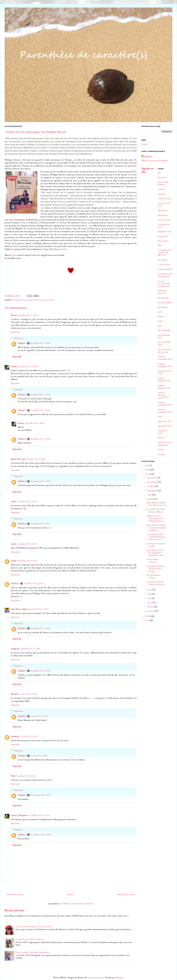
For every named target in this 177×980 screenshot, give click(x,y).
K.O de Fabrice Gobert (154, 576)
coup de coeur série (164, 204)
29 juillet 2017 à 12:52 (38, 609)
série (160, 417)
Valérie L (22, 343)
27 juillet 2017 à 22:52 (40, 410)
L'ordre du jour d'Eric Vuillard (29, 939)
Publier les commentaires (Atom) (77, 904)
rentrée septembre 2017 (165, 365)
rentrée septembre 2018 (165, 411)
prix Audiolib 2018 (164, 343)
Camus (161, 189)
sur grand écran (162, 432)
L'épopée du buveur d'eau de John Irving (156, 569)
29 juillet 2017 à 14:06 (30, 649)
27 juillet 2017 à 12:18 (27, 544)
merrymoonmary (96, 977)
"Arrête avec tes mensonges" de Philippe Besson (155, 518)
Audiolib (63, 249)
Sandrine (15, 736)
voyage (161, 454)
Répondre (15, 332)
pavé (160, 312)
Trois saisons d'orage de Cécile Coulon (34, 926)
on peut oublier (165, 303)
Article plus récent (15, 894)
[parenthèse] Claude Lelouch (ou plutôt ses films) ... (156, 528)
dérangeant (163, 215)
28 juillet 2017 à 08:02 (35, 423)
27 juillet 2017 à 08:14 (28, 367)
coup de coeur (20, 300)
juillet (150, 499)
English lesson (165, 231)
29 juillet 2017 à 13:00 (40, 628)
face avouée (163, 241)
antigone (15, 649)
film (160, 245)
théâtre (161, 438)
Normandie (163, 298)
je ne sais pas (164, 265)
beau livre (162, 177)
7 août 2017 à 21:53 (29, 736)
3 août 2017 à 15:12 (39, 716)
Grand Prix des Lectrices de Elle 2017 (165, 253)
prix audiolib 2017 (164, 336)
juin (149, 590)
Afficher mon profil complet (155, 161)
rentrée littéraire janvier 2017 (41, 300)
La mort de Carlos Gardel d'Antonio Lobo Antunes (156, 537)
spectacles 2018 (165, 426)
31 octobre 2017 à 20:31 (41, 795)
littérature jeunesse (163, 292)
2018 (147, 470)
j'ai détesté (163, 260)
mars (150, 603)
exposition (163, 236)
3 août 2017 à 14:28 (28, 694)
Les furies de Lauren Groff (156, 545)
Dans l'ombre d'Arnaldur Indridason (32, 952)
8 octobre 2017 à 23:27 (26, 776)
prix (160, 326)
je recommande (165, 269)
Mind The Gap (18, 459)
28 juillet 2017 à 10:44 (40, 439)
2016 (147, 616)
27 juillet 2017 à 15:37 (40, 524)
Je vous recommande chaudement (164, 284)
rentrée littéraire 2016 (164, 379)
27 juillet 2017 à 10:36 (40, 481)
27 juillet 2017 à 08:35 (36, 459)
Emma (14, 315)
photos (161, 316)
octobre (151, 486)
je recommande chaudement (165, 275)
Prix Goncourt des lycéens (165, 351)
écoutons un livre (164, 226)
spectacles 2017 (165, 421)
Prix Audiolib (164, 330)
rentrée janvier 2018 (165, 372)
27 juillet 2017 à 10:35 (40, 395)
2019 (147, 465)
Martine (15, 694)
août (150, 495)
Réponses (19, 338)
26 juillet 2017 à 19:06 (40, 343)
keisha (14, 367)
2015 (147, 620)
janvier (151, 611)
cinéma (161, 194)
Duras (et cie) (164, 220)
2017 (147, 474)
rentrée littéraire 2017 (164, 387)
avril (150, 598)
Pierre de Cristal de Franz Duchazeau (156, 583)
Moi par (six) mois (14, 911)
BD (159, 173)
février (150, 607)
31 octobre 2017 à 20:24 (39, 815)
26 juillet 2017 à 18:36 (28, 315)
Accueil (70, 894)
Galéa (14, 561)
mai (149, 594)
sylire (14, 502)
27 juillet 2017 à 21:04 (33, 583)
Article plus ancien (126, 894)
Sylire (14, 255)
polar (160, 321)
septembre (152, 491)
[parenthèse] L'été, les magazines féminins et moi (155, 553)
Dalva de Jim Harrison (153, 561)
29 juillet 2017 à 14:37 (40, 671)
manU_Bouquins (19, 815)
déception (162, 210)
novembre (152, 482)
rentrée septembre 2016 (165, 358)
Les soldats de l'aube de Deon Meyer (156, 510)
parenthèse (163, 307)
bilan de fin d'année (163, 183)
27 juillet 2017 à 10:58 (27, 502)
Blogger (120, 977)
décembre (152, 478)
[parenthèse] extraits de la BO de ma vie (156, 504)
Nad (13, 776)
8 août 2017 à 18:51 (39, 756)
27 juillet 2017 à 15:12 (27, 561)
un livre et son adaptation (165, 444)
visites (161, 450)
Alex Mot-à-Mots (19, 609)
